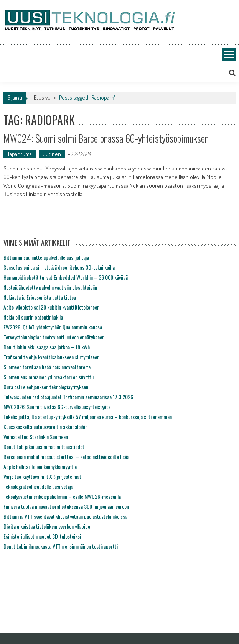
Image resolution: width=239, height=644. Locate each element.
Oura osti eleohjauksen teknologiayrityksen (46, 387)
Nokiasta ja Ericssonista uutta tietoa (40, 297)
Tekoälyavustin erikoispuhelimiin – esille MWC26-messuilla (62, 496)
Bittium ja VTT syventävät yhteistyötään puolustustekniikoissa (65, 516)
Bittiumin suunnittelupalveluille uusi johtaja (46, 257)
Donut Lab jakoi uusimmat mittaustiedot (44, 447)
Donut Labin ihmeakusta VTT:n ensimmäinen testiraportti (61, 546)
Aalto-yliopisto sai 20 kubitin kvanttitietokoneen (51, 307)
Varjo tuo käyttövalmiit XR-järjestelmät (42, 476)
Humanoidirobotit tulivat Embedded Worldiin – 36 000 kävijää (66, 277)
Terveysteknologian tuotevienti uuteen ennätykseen (54, 337)
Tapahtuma (20, 154)
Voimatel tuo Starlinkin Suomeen (36, 437)
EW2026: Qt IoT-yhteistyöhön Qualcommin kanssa (53, 327)
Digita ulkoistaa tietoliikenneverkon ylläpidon (48, 526)
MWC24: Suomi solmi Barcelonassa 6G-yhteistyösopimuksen (106, 138)
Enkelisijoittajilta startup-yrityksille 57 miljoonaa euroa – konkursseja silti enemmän (88, 417)
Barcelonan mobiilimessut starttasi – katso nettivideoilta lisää (66, 456)
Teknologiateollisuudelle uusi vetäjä (38, 486)
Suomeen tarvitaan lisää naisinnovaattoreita (47, 367)
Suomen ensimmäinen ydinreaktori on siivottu (49, 377)
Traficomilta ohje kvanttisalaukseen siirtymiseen (51, 357)
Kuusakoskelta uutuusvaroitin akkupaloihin (45, 427)
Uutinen (52, 154)
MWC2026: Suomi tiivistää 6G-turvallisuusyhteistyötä (57, 407)
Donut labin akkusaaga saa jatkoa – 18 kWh (47, 347)
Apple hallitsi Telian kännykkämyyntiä (40, 466)
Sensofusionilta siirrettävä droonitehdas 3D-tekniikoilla (59, 267)
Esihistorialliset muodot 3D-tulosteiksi (42, 536)
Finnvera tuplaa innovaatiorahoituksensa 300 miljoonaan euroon (66, 506)
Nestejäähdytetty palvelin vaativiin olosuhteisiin (50, 287)
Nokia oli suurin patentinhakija (33, 317)
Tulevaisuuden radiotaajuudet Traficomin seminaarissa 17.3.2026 (68, 397)
